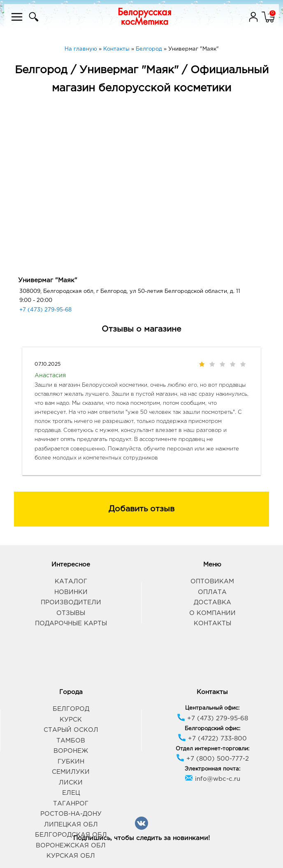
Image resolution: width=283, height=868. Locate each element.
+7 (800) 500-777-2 (212, 759)
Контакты (212, 623)
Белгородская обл (71, 835)
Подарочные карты (71, 623)
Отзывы (71, 613)
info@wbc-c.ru (212, 779)
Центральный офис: (212, 708)
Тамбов (71, 741)
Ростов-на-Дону (71, 814)
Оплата (212, 592)
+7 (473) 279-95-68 (45, 310)
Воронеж (71, 751)
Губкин (71, 762)
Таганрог (71, 804)
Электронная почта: (212, 769)
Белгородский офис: (212, 729)
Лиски (71, 783)
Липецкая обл (71, 825)
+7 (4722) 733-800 (212, 739)
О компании (212, 613)
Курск (71, 720)
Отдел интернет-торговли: (212, 749)
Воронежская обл (71, 846)
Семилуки (71, 772)
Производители (71, 602)
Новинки (71, 592)
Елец (71, 793)
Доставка (212, 602)
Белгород (71, 709)
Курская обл (71, 856)
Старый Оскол (71, 730)
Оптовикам (212, 581)
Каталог (71, 581)
